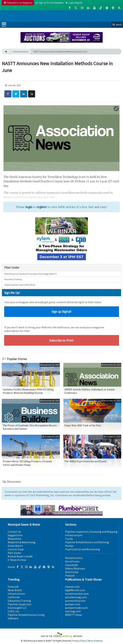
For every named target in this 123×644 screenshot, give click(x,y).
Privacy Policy (79, 641)
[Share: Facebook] (8, 94)
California (14, 597)
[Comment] (32, 94)
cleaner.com (72, 587)
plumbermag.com (76, 597)
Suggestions (15, 535)
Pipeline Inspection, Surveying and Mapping (91, 532)
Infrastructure (74, 535)
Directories (72, 572)
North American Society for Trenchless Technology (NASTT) (30, 274)
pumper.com (73, 604)
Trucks (69, 539)
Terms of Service (95, 641)
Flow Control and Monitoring (83, 549)
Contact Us (14, 532)
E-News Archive (17, 560)
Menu (4, 25)
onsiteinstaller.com (77, 594)
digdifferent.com (75, 590)
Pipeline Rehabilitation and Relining (87, 542)
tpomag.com (73, 611)
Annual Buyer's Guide (20, 556)
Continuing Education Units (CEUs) (20, 285)
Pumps (69, 546)
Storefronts (72, 561)
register (42, 207)
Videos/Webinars (75, 568)
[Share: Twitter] (16, 94)
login (29, 207)
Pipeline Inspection (19, 604)
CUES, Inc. (14, 611)
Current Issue (16, 549)
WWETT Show (73, 615)
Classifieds (72, 565)
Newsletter (15, 539)
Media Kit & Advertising (22, 542)
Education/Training (13, 279)
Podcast (70, 575)
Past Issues (14, 553)
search (117, 25)
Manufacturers (74, 558)
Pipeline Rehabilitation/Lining (26, 615)
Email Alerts (15, 546)
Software (13, 618)
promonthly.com (75, 601)
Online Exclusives (21, 52)
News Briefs (15, 590)
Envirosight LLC (17, 608)
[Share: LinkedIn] (24, 94)
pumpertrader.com (76, 608)
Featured (13, 587)
